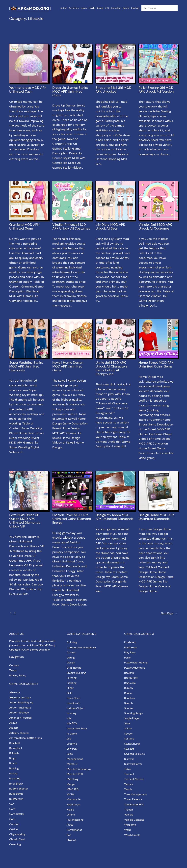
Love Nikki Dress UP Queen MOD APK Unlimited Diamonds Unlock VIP (25, 521)
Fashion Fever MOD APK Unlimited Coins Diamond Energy (72, 519)
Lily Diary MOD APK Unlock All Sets (110, 227)
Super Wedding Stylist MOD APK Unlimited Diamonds (26, 366)
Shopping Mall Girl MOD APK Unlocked (114, 90)
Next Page (169, 613)
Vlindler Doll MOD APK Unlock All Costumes (155, 227)
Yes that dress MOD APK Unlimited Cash (28, 90)
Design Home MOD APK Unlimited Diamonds (157, 517)
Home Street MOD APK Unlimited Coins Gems (156, 365)
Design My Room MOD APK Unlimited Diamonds (115, 517)
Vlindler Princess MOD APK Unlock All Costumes (71, 227)
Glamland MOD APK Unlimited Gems (24, 227)
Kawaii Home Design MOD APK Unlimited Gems (68, 366)
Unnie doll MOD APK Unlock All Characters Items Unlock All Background (112, 368)
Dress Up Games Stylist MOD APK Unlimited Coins (70, 92)
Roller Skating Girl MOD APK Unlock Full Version (156, 90)
